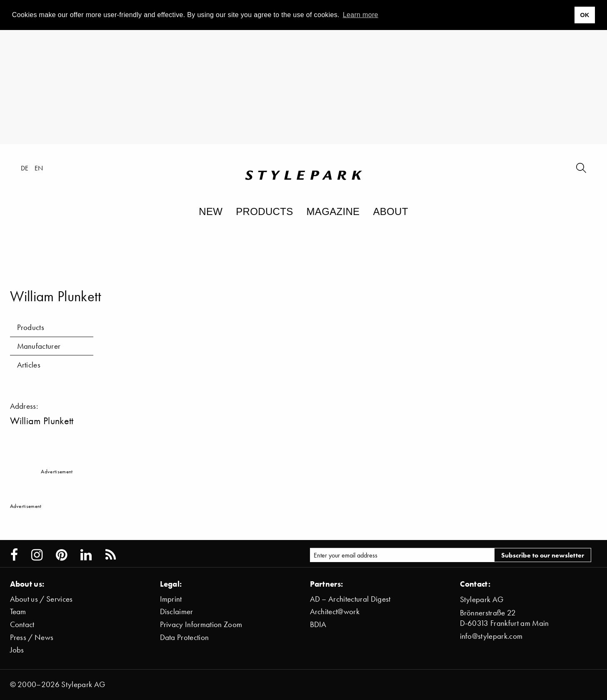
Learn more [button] (361, 15)
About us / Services (41, 599)
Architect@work (335, 611)
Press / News (32, 637)
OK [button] (585, 15)
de (25, 168)
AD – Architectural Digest (350, 599)
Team (18, 611)
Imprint (171, 599)
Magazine (333, 211)
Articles (29, 365)
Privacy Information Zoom (201, 624)
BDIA (318, 624)
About (390, 211)
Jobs (17, 650)
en (39, 168)
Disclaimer (177, 611)
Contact (22, 624)
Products (264, 211)
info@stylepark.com (491, 636)
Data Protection (185, 637)
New (211, 211)
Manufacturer (39, 346)
